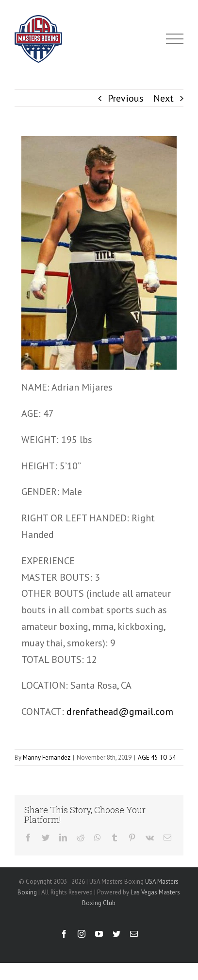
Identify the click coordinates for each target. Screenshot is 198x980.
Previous (126, 98)
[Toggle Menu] (175, 39)
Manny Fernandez (47, 757)
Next (164, 98)
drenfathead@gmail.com (120, 712)
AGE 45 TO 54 (157, 757)
